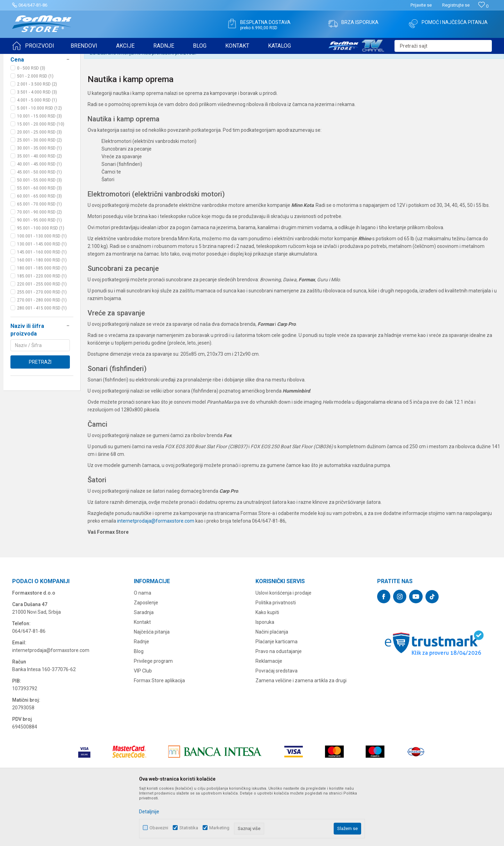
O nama (143, 647)
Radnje (141, 695)
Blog (139, 705)
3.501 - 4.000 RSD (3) (37, 146)
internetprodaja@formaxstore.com (156, 575)
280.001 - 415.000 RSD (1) (42, 362)
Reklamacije (269, 715)
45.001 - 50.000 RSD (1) (39, 226)
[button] (443, 46)
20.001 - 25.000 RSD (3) (39, 186)
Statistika (189, 828)
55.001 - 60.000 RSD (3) (39, 242)
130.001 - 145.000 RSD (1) (42, 298)
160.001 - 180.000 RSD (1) (42, 314)
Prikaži (424, 76)
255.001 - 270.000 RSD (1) (42, 346)
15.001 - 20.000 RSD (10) (41, 178)
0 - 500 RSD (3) (31, 122)
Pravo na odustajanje (279, 705)
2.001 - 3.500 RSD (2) (37, 138)
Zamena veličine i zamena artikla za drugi (301, 734)
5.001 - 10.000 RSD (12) (39, 162)
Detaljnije (149, 812)
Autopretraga (331, 76)
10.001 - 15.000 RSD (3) (39, 170)
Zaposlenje (146, 656)
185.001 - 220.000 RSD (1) (42, 330)
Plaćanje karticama (277, 695)
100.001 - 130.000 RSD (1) (42, 290)
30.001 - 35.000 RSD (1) (39, 202)
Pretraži (40, 416)
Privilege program (153, 715)
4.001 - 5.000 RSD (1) (37, 154)
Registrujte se (456, 5)
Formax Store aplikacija (159, 734)
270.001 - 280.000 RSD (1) (42, 354)
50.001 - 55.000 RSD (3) (39, 234)
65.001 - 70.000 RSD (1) (39, 258)
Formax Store (25, 58)
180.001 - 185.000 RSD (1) (42, 322)
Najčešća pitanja (152, 686)
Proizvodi (52, 58)
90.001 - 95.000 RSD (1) (39, 274)
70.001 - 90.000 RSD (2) (39, 266)
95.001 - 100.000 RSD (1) (41, 282)
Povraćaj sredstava (277, 725)
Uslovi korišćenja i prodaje (283, 647)
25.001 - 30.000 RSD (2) (39, 194)
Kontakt (142, 676)
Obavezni (159, 828)
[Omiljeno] (483, 6)
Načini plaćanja (272, 686)
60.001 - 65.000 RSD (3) (39, 250)
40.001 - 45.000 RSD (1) (39, 218)
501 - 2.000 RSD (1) (35, 130)
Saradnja (144, 666)
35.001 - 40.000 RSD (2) (39, 210)
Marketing (219, 828)
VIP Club (143, 725)
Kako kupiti (267, 666)
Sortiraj (361, 76)
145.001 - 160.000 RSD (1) (42, 306)
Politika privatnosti (276, 656)
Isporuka (265, 676)
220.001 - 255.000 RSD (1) (42, 338)
